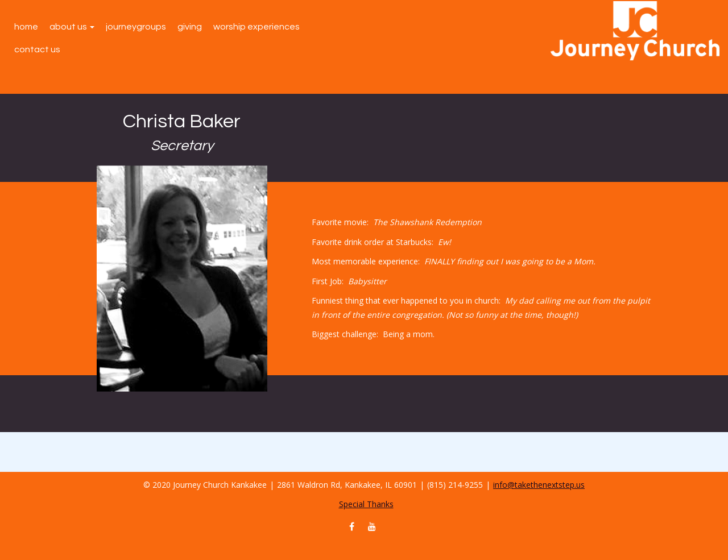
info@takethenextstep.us (539, 485)
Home (26, 27)
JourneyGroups (136, 27)
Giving (190, 27)
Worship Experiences (257, 27)
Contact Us (37, 49)
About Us (72, 27)
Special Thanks (366, 504)
